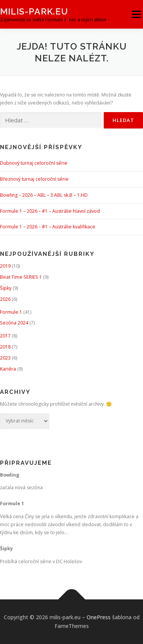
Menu (136, 14)
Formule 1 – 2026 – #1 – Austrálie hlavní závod (50, 211)
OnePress (99, 617)
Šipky (6, 288)
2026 (5, 299)
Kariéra (8, 369)
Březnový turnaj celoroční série (34, 179)
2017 (5, 336)
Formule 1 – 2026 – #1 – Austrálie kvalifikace (48, 227)
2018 (5, 347)
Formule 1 (11, 312)
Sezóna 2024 (14, 323)
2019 (5, 266)
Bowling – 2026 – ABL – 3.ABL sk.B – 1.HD (44, 195)
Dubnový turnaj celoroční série (34, 163)
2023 (5, 358)
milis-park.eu (34, 11)
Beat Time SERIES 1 (21, 277)
